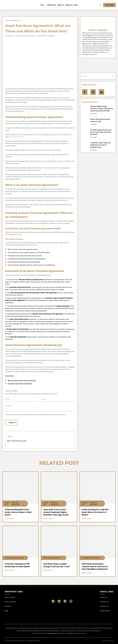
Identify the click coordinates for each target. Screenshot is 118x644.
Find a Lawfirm (10, 602)
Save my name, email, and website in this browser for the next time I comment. (36, 415)
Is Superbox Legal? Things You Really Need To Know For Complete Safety (100, 145)
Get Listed (109, 5)
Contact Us (69, 5)
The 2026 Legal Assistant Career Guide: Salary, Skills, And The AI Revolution (101, 132)
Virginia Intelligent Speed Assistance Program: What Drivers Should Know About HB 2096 (102, 109)
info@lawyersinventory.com (76, 633)
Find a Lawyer (10, 597)
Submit (13, 423)
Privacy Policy (108, 641)
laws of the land (63, 306)
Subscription (105, 611)
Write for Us (52, 5)
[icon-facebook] (85, 92)
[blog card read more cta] (19, 519)
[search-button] (100, 5)
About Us (60, 5)
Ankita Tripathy (98, 30)
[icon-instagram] (93, 92)
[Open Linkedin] (102, 92)
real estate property (16, 137)
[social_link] (53, 601)
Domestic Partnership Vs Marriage (20, 383)
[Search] (112, 76)
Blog (76, 5)
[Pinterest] (71, 601)
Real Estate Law (16, 21)
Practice (8, 606)
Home (7, 21)
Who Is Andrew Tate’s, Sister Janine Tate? (22, 380)
